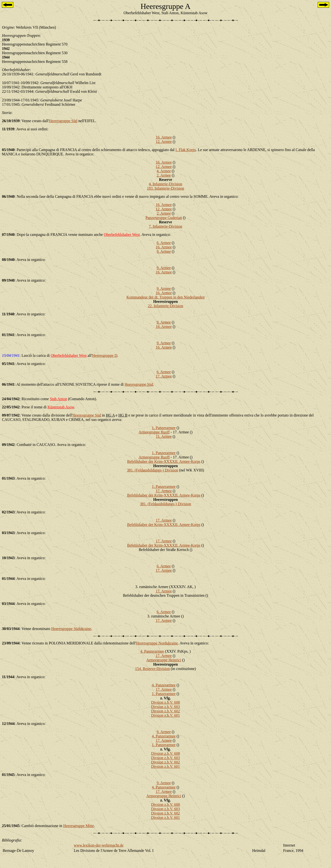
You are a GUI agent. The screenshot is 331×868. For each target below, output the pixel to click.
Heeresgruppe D (105, 355)
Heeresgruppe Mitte (79, 826)
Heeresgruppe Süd (63, 121)
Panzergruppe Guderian (164, 218)
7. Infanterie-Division (165, 226)
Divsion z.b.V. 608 (165, 702)
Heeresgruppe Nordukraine (157, 643)
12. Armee (164, 142)
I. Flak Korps (186, 150)
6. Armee (164, 243)
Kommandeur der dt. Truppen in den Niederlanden (166, 297)
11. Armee (164, 436)
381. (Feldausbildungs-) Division (153, 470)
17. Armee (164, 376)
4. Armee (164, 171)
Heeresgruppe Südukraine (71, 629)
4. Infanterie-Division (165, 184)
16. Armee (164, 137)
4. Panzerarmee (152, 651)
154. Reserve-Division (152, 669)
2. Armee (164, 175)
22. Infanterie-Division (165, 306)
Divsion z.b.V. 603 (165, 707)
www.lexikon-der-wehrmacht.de (99, 845)
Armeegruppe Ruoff (154, 432)
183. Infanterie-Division (165, 188)
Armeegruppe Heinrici (164, 660)
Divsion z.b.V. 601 (165, 715)
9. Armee (164, 251)
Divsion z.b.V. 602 (165, 711)
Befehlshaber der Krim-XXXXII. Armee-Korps (164, 461)
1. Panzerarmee (164, 428)
